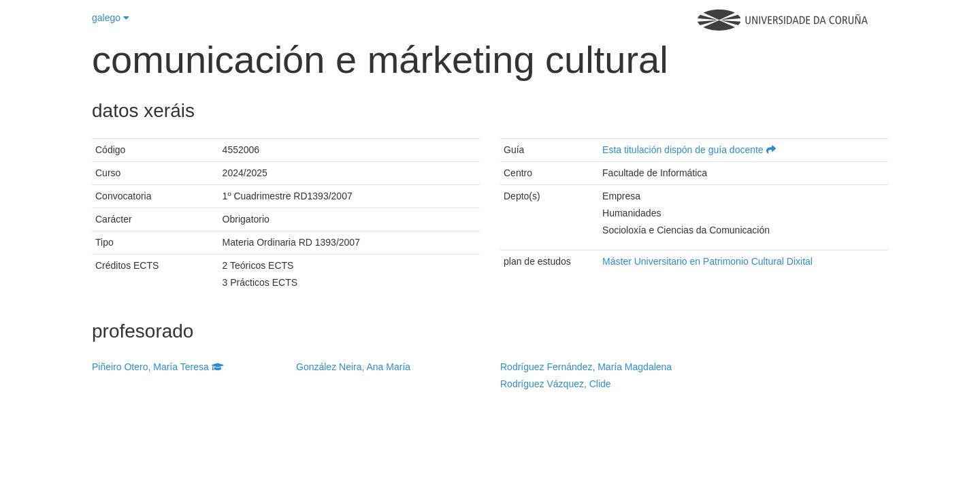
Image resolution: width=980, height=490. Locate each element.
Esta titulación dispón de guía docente (689, 150)
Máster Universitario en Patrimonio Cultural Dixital (707, 261)
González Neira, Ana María (353, 367)
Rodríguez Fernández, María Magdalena (586, 367)
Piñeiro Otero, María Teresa (158, 367)
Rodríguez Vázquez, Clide (556, 384)
